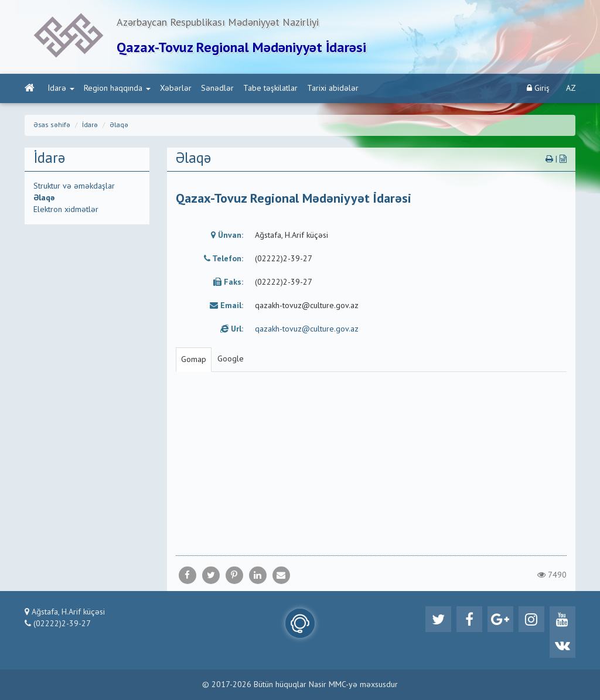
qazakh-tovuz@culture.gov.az (307, 329)
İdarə (61, 88)
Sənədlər (217, 88)
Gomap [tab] (194, 360)
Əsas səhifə (52, 125)
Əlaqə (119, 125)
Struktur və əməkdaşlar (74, 186)
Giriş (538, 88)
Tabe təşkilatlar (270, 88)
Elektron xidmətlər (66, 210)
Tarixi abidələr (333, 88)
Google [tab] (231, 359)
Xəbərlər (176, 88)
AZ (571, 88)
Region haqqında (117, 88)
